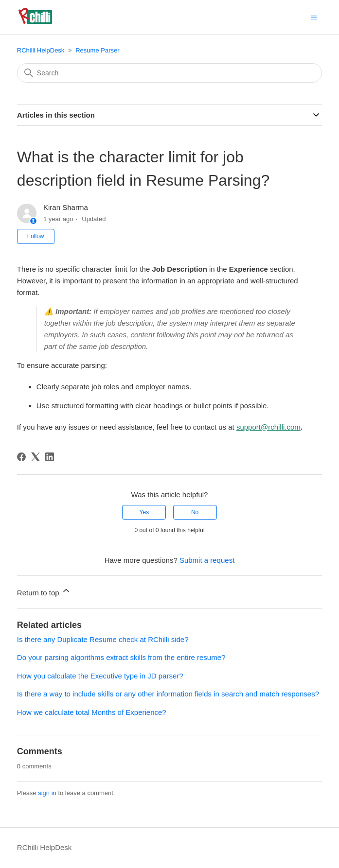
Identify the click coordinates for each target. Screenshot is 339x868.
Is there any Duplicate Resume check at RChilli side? (103, 639)
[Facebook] (21, 457)
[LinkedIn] (50, 457)
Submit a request (207, 560)
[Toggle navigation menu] (314, 17)
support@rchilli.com (268, 427)
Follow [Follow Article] (36, 236)
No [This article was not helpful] (195, 512)
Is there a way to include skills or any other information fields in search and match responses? (168, 694)
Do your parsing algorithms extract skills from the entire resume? (121, 657)
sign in (47, 793)
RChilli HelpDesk (41, 50)
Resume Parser (97, 50)
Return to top (44, 591)
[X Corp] (36, 457)
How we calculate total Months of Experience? (92, 712)
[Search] (169, 73)
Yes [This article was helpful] (144, 512)
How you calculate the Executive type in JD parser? (100, 676)
